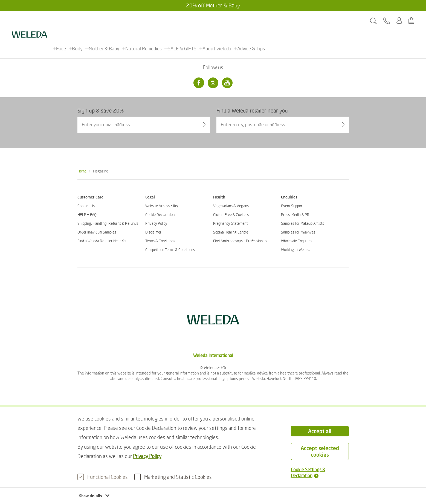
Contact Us (86, 206)
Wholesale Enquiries (297, 241)
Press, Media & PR (295, 214)
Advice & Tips (251, 21)
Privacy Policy (147, 456)
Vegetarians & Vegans (231, 206)
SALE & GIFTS (182, 21)
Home (82, 171)
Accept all (320, 431)
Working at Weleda (296, 250)
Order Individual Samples (97, 232)
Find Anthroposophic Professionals (240, 241)
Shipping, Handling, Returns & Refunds (108, 223)
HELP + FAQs (88, 214)
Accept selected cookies (320, 451)
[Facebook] (199, 83)
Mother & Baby (104, 21)
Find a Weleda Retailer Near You (102, 241)
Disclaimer (153, 232)
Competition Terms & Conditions (170, 250)
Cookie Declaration (160, 214)
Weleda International (213, 355)
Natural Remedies (144, 21)
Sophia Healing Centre (231, 232)
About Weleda (217, 21)
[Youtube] (227, 83)
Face (61, 21)
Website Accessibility (162, 206)
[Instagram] (213, 83)
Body (78, 21)
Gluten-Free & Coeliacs (231, 214)
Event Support (292, 206)
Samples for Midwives (298, 232)
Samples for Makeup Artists (302, 223)
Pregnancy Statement (230, 223)
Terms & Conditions (160, 241)
